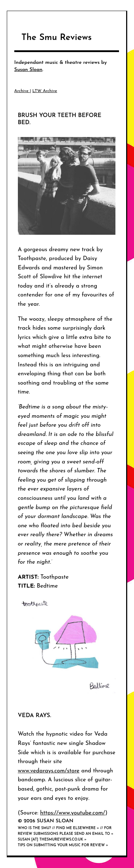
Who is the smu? (34, 828)
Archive (22, 91)
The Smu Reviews (57, 38)
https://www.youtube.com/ (73, 813)
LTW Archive (45, 91)
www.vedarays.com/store (49, 771)
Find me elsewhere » (78, 828)
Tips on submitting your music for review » (63, 845)
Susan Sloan (28, 70)
